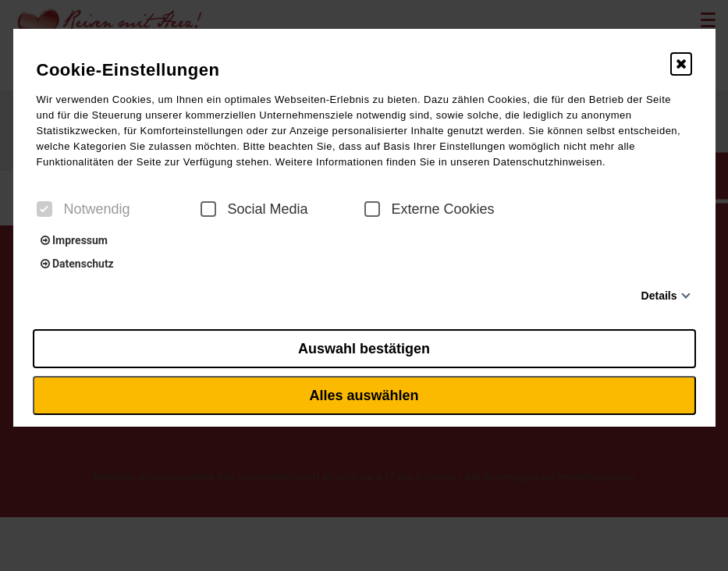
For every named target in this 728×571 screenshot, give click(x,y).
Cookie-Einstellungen (128, 70)
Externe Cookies (430, 209)
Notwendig (83, 209)
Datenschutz (77, 264)
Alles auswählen (364, 395)
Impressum (74, 240)
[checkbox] (44, 209)
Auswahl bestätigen (364, 349)
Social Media (254, 209)
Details (659, 296)
